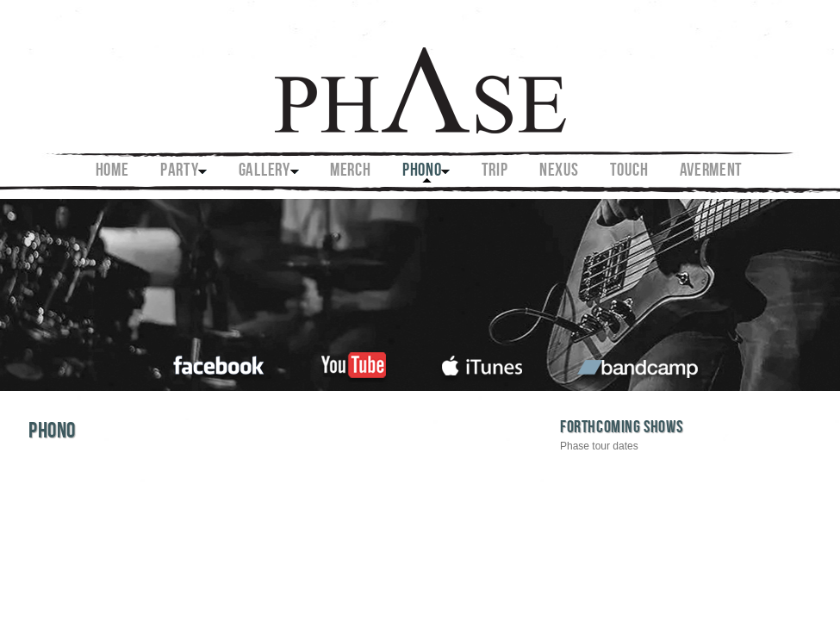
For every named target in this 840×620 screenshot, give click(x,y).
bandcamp (640, 363)
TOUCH (629, 172)
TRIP (495, 172)
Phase (419, 78)
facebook (220, 363)
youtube (353, 363)
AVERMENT (712, 172)
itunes (482, 363)
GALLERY (264, 172)
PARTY (180, 172)
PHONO (422, 172)
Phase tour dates (599, 446)
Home (112, 172)
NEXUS (559, 172)
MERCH (351, 172)
